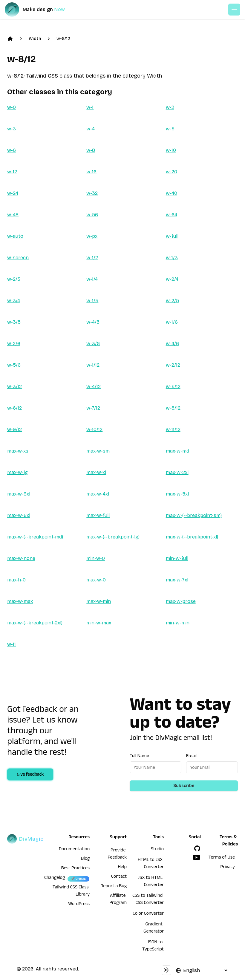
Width (35, 39)
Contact (119, 877)
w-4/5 (93, 322)
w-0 (12, 107)
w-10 (171, 150)
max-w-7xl (177, 580)
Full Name (139, 756)
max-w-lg (17, 472)
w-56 (92, 215)
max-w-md (177, 451)
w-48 (13, 215)
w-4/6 (172, 344)
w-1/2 (92, 258)
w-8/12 (63, 39)
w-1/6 (172, 322)
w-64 (171, 215)
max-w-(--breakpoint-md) (35, 537)
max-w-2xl (177, 472)
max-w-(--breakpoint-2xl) (35, 623)
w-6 (12, 150)
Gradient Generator (154, 928)
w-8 (91, 150)
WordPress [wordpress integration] (79, 905)
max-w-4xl (98, 494)
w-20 (171, 172)
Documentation (74, 850)
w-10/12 (94, 429)
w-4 (91, 129)
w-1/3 (172, 258)
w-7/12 (93, 408)
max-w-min (99, 601)
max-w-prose (181, 601)
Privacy (228, 868)
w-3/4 (14, 301)
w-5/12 (173, 386)
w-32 (92, 193)
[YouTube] (197, 857)
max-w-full (98, 515)
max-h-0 (16, 580)
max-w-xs (18, 451)
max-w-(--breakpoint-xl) (192, 537)
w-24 (13, 193)
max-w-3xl (19, 494)
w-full (172, 236)
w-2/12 (173, 365)
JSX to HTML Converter (151, 882)
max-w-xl (96, 472)
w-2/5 (172, 301)
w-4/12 (94, 386)
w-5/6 (14, 365)
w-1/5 (92, 301)
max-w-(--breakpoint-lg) (113, 537)
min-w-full (177, 558)
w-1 (90, 107)
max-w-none (21, 558)
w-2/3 (14, 279)
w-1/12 (93, 365)
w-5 (170, 129)
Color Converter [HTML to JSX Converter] (148, 914)
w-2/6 (14, 344)
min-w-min (178, 623)
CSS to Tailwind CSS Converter (148, 900)
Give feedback (30, 775)
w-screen (18, 258)
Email (191, 756)
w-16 (91, 172)
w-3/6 (93, 344)
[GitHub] (197, 848)
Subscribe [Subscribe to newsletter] (184, 786)
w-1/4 (92, 279)
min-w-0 (96, 558)
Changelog (55, 878)
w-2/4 (172, 279)
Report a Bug (114, 887)
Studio (157, 850)
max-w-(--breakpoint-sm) (194, 515)
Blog (85, 859)
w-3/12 (14, 386)
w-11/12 (173, 429)
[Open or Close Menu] (234, 10)
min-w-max (99, 623)
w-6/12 (14, 408)
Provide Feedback (117, 854)
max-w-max (20, 601)
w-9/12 (14, 429)
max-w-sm (98, 451)
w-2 (170, 107)
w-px (92, 236)
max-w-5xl (177, 494)
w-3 (12, 129)
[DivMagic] (41, 10)
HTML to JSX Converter (151, 864)
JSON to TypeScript (153, 946)
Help (122, 868)
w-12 (12, 172)
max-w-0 (96, 580)
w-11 (12, 644)
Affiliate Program (118, 900)
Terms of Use (222, 858)
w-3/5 (14, 322)
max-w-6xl (19, 515)
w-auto (15, 236)
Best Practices (75, 869)
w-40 (171, 193)
